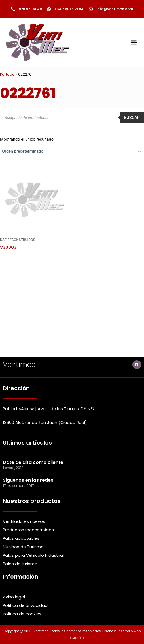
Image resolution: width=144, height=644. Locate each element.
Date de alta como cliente (33, 462)
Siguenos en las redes (28, 480)
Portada (7, 74)
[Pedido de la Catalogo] (72, 151)
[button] (134, 42)
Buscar (132, 118)
